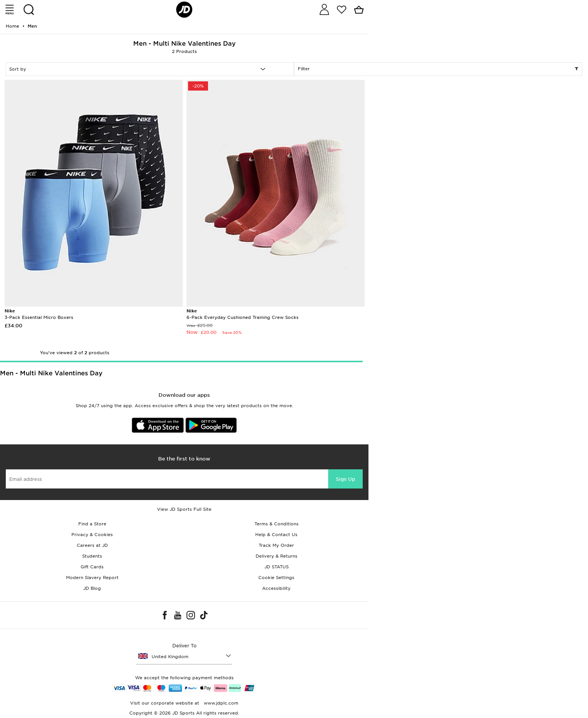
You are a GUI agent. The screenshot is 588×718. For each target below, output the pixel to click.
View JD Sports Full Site (184, 509)
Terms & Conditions (277, 524)
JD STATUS (277, 567)
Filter (438, 69)
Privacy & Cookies (92, 535)
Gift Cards (92, 567)
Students (92, 556)
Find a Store (92, 524)
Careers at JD (92, 545)
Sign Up (345, 479)
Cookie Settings (276, 578)
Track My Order (276, 545)
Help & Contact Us (276, 535)
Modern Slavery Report (92, 578)
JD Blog (92, 588)
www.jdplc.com (220, 703)
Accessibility (276, 588)
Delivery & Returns (277, 556)
